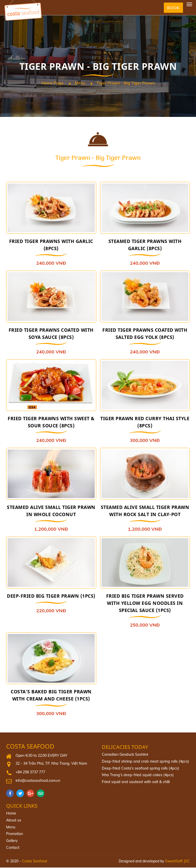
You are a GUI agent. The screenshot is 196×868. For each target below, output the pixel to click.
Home (11, 814)
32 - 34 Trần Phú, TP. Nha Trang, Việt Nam (50, 764)
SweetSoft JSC (177, 861)
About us (14, 821)
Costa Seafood (30, 747)
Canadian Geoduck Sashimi (124, 755)
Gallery (12, 841)
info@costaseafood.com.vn (37, 781)
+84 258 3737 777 (30, 773)
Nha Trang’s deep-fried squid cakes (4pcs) (136, 776)
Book (173, 8)
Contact (13, 848)
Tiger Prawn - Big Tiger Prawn (126, 83)
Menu (80, 83)
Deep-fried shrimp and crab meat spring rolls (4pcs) (144, 762)
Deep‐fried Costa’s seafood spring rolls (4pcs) (139, 769)
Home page (52, 83)
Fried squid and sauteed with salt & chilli (135, 783)
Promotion (15, 834)
